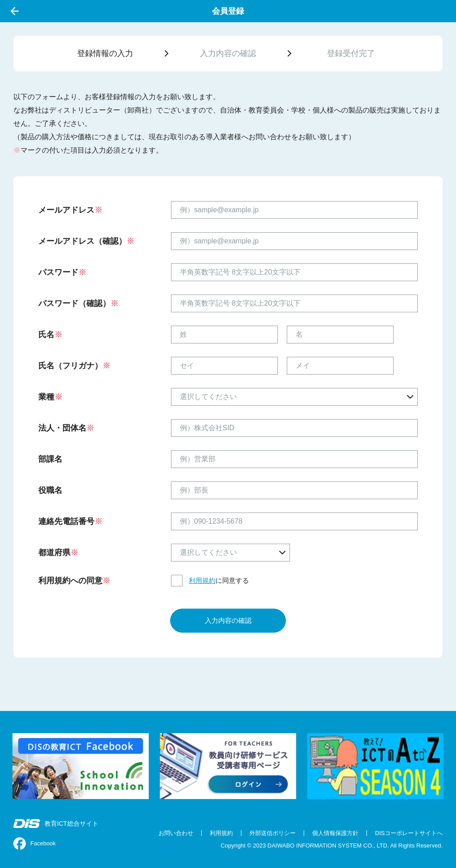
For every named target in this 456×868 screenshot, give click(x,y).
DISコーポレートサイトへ (409, 833)
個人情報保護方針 (335, 833)
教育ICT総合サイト (56, 824)
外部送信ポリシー (273, 833)
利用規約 (202, 580)
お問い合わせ (176, 833)
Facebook (35, 844)
